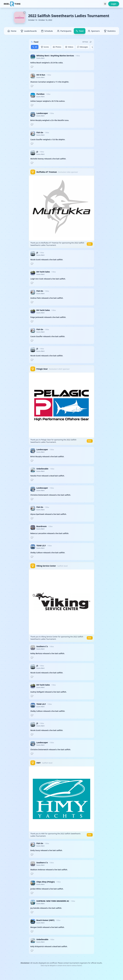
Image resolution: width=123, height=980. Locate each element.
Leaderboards (29, 31)
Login (114, 4)
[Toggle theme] (105, 4)
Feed (80, 31)
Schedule (47, 31)
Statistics (110, 31)
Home (12, 31)
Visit (90, 244)
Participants (64, 31)
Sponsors (94, 31)
